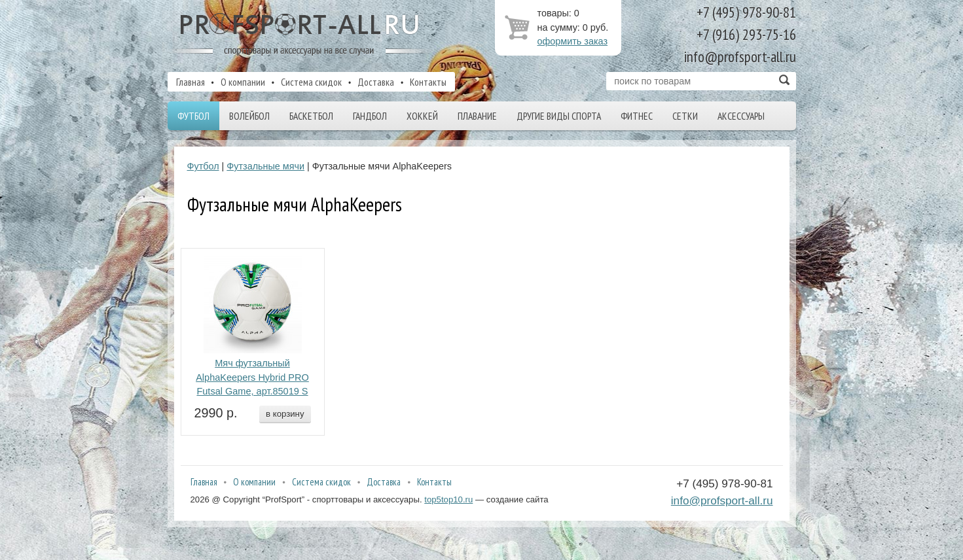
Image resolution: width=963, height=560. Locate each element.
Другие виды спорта (559, 116)
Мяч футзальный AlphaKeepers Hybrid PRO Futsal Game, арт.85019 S (252, 377)
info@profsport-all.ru (722, 500)
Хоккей (422, 116)
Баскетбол (311, 116)
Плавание (477, 116)
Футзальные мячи (265, 166)
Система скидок (311, 82)
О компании (243, 82)
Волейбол (249, 116)
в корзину (285, 414)
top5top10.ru (448, 499)
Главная (191, 82)
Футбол (193, 116)
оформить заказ (573, 41)
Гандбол (370, 116)
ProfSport (300, 35)
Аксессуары (741, 116)
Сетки (685, 116)
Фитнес (637, 116)
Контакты (428, 82)
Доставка (376, 82)
